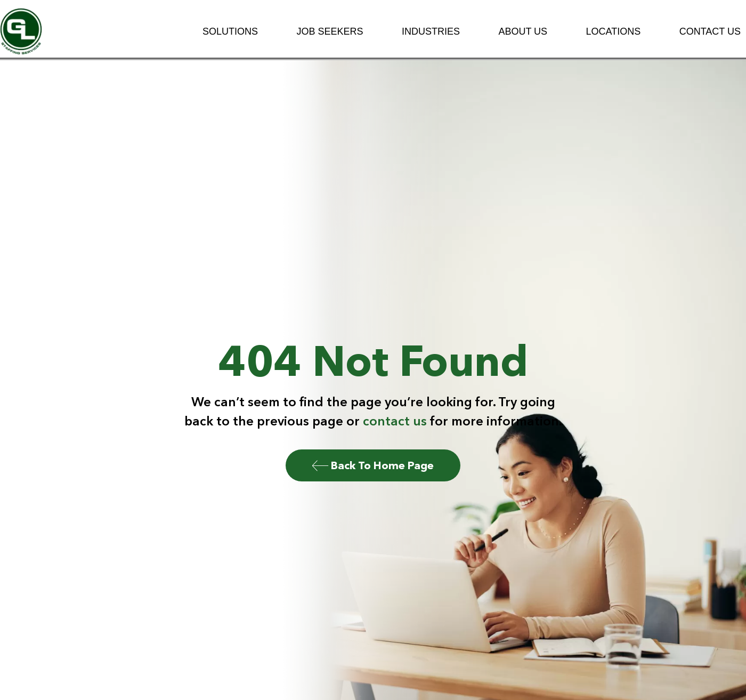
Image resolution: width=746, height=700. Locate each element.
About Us (523, 31)
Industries (431, 31)
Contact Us (710, 31)
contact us (395, 421)
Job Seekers (330, 31)
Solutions (230, 31)
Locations (614, 31)
